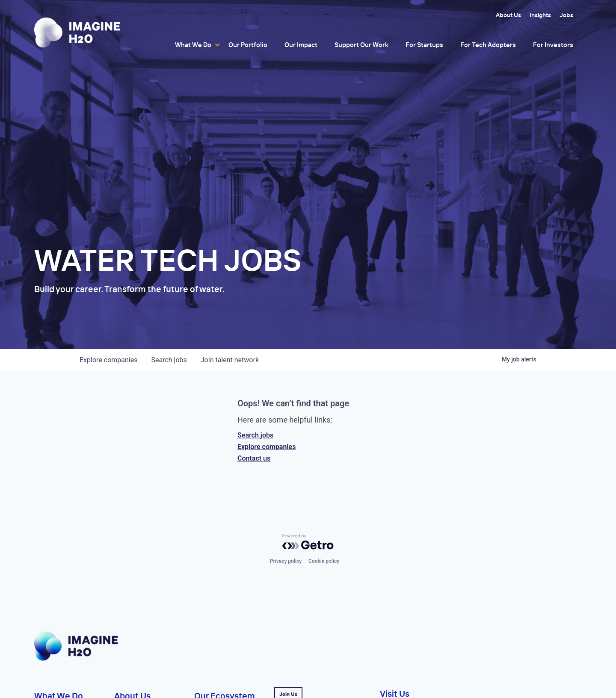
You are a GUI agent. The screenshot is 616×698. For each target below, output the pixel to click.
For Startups (424, 45)
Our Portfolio (248, 45)
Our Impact (301, 45)
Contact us (254, 458)
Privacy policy (286, 561)
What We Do (193, 45)
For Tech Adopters (488, 45)
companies (108, 360)
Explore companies (267, 447)
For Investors (553, 45)
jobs (169, 360)
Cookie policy (324, 561)
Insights (540, 15)
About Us (508, 15)
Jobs (566, 15)
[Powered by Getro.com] (308, 542)
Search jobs (255, 435)
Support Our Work (361, 45)
